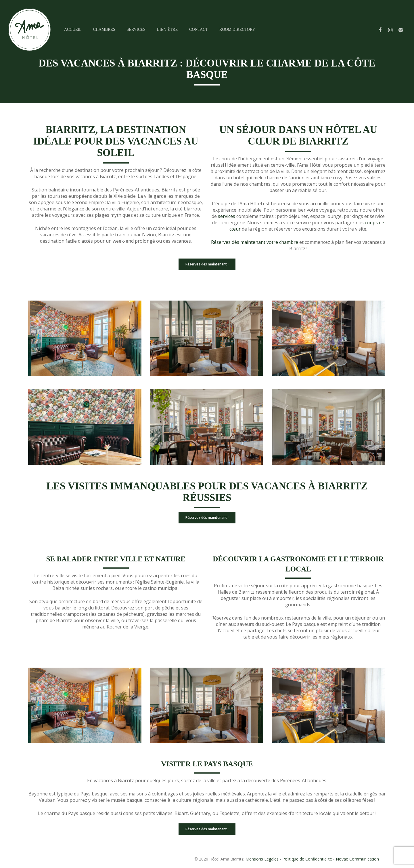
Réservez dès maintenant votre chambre (255, 242)
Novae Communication (357, 859)
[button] (207, 264)
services (227, 216)
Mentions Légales (262, 859)
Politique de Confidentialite (307, 859)
